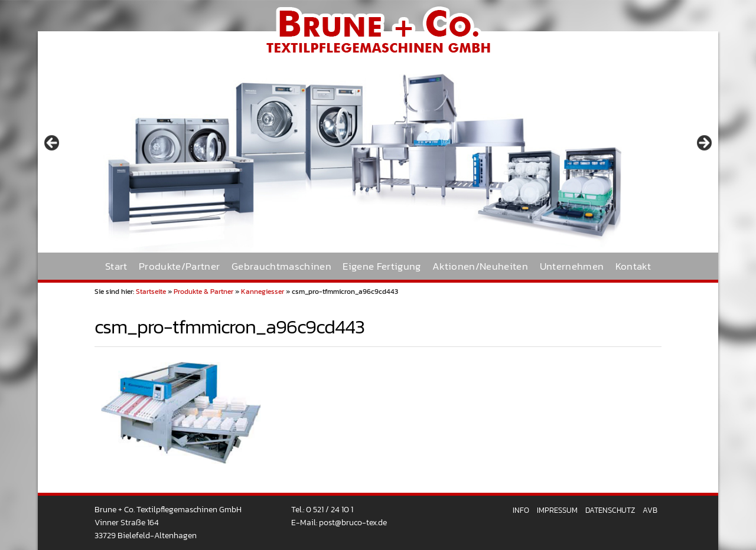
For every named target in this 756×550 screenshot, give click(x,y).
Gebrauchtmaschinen (281, 266)
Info (521, 510)
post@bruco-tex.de (353, 522)
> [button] (703, 143)
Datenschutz (610, 510)
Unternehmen (572, 266)
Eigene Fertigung (382, 266)
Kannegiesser (263, 292)
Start (116, 266)
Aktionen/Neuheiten (480, 266)
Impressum (557, 510)
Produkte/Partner (179, 266)
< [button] (53, 143)
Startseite (151, 292)
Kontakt (633, 266)
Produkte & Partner (203, 292)
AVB (650, 510)
